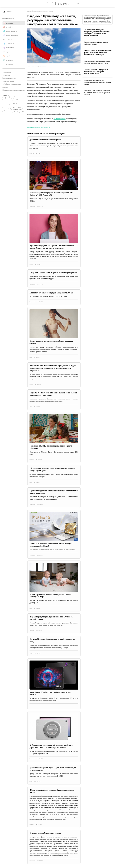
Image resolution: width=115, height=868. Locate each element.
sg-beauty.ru (10, 48)
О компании (7, 72)
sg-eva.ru (9, 40)
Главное (7, 12)
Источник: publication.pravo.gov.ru (39, 127)
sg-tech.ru (9, 64)
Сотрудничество (8, 81)
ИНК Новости (58, 4)
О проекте (6, 75)
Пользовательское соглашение (14, 90)
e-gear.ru (9, 52)
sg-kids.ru (9, 56)
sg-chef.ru (9, 27)
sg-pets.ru (9, 60)
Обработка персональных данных (12, 86)
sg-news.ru (10, 23)
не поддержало (59, 119)
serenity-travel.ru (12, 31)
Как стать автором (9, 78)
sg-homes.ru (10, 44)
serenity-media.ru (12, 35)
